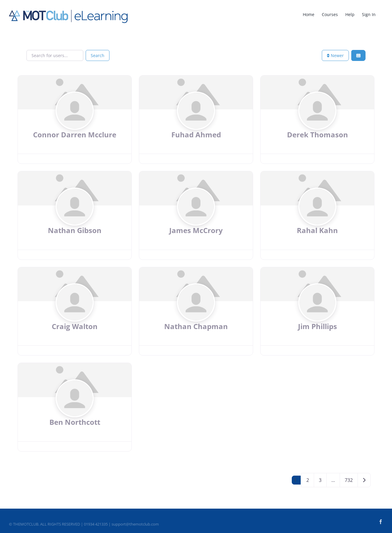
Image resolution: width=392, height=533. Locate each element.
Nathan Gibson (75, 230)
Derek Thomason (317, 135)
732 (349, 480)
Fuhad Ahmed (196, 135)
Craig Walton (75, 326)
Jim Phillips (317, 326)
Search (98, 55)
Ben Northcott (75, 422)
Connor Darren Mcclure (75, 135)
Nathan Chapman (196, 326)
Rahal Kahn (317, 230)
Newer (335, 55)
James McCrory (196, 230)
